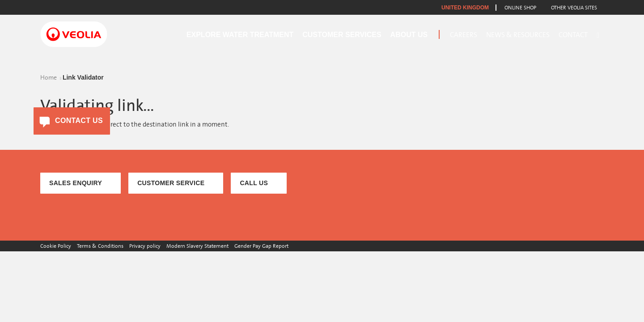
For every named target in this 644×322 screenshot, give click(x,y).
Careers (464, 35)
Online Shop (520, 8)
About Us (409, 35)
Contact (573, 35)
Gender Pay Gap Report (261, 246)
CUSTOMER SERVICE (171, 183)
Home (49, 78)
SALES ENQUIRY (76, 183)
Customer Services (342, 35)
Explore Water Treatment (240, 35)
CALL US (254, 183)
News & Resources (518, 35)
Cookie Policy (56, 246)
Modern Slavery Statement (197, 246)
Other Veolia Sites (574, 8)
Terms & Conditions (100, 246)
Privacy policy (145, 246)
